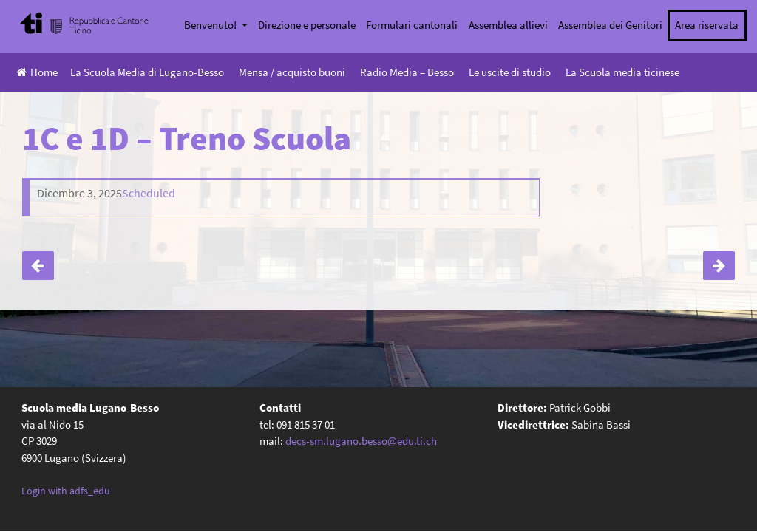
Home (37, 72)
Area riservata (707, 25)
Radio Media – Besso (407, 72)
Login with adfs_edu (66, 490)
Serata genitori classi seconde (38, 266)
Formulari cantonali (412, 25)
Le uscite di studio (510, 72)
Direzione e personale (307, 25)
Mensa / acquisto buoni (292, 72)
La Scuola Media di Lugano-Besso (147, 72)
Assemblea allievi (508, 25)
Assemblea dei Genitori (610, 25)
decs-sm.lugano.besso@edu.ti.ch (361, 440)
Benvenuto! (211, 25)
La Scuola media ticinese (622, 72)
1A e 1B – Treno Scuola (719, 266)
